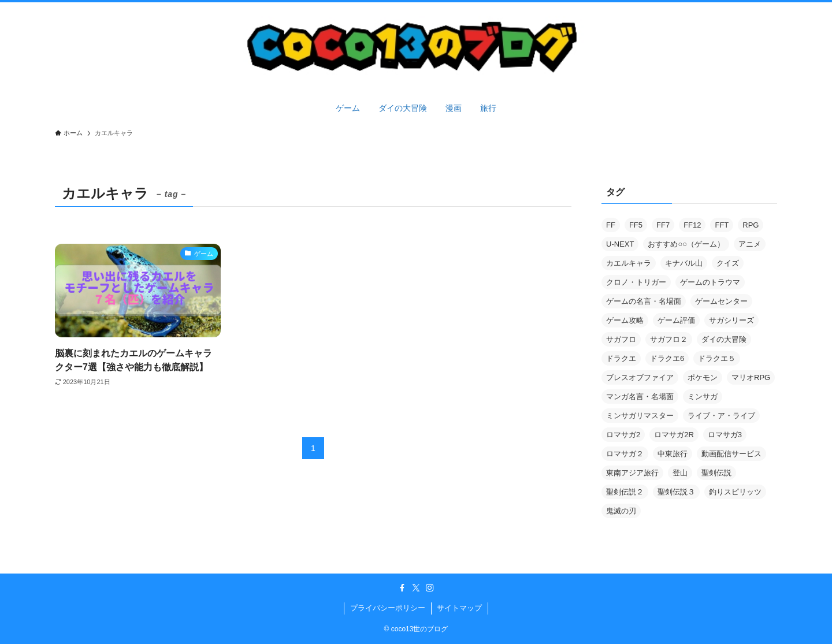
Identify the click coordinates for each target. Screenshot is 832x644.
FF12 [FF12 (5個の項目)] (692, 225)
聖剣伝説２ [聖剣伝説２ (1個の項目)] (625, 492)
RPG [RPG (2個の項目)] (751, 225)
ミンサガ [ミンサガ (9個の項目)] (703, 397)
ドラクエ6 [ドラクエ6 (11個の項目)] (667, 358)
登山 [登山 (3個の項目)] (680, 473)
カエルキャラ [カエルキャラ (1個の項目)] (629, 263)
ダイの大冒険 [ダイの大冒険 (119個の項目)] (724, 339)
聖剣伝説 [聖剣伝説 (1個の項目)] (716, 473)
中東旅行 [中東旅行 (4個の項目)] (673, 454)
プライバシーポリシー (388, 608)
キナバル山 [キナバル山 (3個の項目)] (684, 263)
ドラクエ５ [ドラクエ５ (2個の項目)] (717, 358)
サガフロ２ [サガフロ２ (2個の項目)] (669, 339)
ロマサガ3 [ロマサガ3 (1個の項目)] (725, 435)
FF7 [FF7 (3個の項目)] (663, 225)
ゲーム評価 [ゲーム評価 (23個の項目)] (676, 320)
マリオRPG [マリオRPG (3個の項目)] (751, 377)
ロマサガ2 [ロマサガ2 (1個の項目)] (623, 435)
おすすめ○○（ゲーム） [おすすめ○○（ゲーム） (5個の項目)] (686, 244)
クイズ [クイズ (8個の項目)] (728, 263)
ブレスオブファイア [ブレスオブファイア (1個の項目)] (640, 377)
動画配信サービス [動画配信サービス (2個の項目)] (731, 454)
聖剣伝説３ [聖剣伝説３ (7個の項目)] (676, 492)
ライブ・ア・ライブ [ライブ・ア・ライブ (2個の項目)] (721, 416)
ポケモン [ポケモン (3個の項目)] (703, 377)
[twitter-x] (416, 588)
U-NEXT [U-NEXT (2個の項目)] (620, 244)
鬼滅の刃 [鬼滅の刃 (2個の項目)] (621, 511)
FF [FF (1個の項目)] (611, 225)
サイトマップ (459, 608)
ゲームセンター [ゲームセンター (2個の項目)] (721, 301)
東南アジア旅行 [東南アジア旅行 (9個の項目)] (632, 473)
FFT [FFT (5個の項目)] (722, 225)
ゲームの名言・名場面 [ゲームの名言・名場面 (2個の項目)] (644, 301)
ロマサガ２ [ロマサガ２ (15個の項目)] (625, 454)
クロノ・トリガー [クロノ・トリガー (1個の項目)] (636, 282)
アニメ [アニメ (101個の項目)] (750, 244)
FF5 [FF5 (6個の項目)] (636, 225)
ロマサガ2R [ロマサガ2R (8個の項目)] (674, 435)
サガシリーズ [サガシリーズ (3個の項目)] (731, 320)
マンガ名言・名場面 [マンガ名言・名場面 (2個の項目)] (640, 397)
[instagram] (430, 588)
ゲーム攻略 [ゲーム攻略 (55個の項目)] (625, 320)
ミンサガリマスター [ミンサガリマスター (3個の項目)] (640, 416)
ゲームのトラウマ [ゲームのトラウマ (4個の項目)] (710, 282)
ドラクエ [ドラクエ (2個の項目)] (621, 358)
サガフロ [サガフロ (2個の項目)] (621, 339)
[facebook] (402, 588)
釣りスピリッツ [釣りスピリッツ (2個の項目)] (735, 492)
